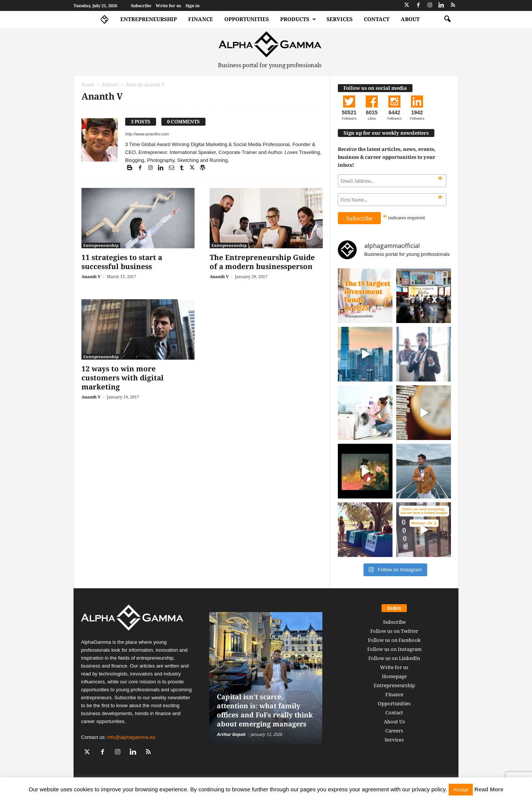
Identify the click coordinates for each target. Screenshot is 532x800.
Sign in (192, 5)
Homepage (394, 676)
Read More (489, 789)
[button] (447, 19)
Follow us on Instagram (394, 649)
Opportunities (247, 19)
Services (340, 19)
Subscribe (141, 5)
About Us (394, 722)
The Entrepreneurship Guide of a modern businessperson (262, 262)
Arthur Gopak (231, 734)
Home (88, 85)
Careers (394, 731)
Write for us (168, 5)
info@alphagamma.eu (131, 737)
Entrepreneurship (149, 19)
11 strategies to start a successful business (122, 262)
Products (298, 19)
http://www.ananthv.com (147, 134)
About (410, 19)
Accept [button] (461, 790)
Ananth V (91, 276)
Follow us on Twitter (394, 631)
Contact (377, 19)
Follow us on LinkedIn (394, 658)
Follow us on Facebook (394, 640)
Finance (201, 19)
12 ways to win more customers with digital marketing (123, 378)
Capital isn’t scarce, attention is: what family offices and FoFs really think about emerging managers (265, 710)
